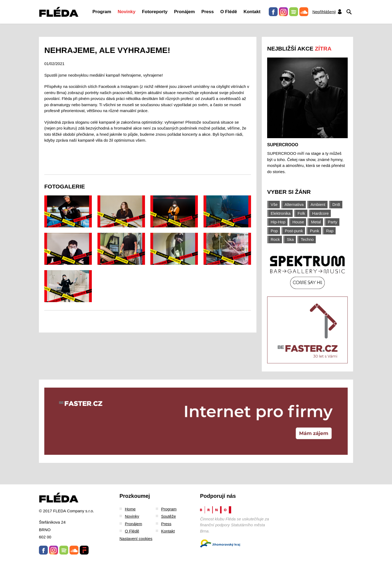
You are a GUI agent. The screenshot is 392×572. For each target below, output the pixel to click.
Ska (290, 239)
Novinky (126, 12)
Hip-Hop (278, 222)
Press (208, 12)
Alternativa (294, 204)
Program (102, 12)
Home (130, 509)
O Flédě (228, 12)
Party (333, 222)
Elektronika (281, 213)
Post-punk (294, 231)
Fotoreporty (155, 12)
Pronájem (184, 12)
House (298, 222)
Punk (314, 231)
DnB (336, 204)
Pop (274, 231)
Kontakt (252, 12)
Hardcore (321, 213)
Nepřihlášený (327, 12)
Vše (274, 204)
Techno (307, 239)
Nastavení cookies (136, 539)
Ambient (318, 204)
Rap (330, 231)
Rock (275, 239)
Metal (316, 222)
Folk (301, 213)
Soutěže (168, 516)
